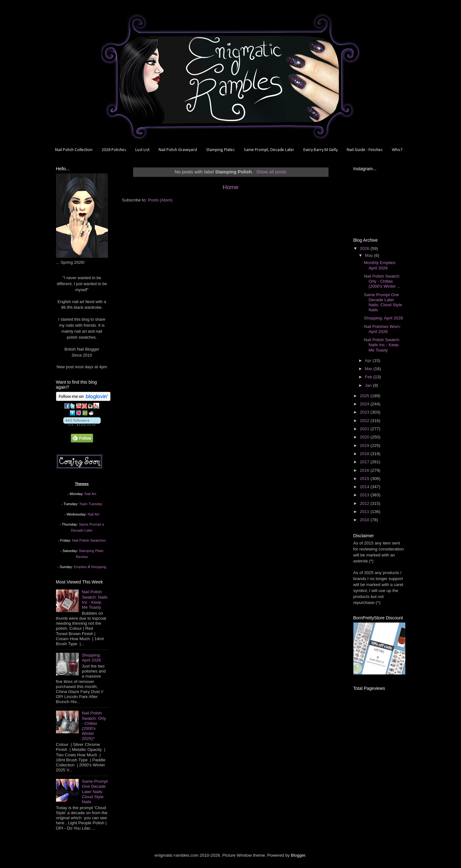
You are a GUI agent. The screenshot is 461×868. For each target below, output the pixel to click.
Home (230, 187)
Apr (369, 361)
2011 (365, 512)
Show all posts (271, 172)
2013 (365, 495)
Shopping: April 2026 (91, 658)
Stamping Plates (220, 150)
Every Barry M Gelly (320, 150)
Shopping (98, 567)
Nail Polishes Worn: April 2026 (382, 329)
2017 (365, 462)
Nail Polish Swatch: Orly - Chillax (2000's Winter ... (382, 281)
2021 (365, 429)
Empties (80, 567)
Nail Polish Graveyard (178, 150)
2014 (365, 487)
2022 (365, 421)
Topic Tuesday (91, 504)
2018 (365, 454)
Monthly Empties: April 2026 (380, 265)
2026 (365, 248)
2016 (365, 470)
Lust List (142, 150)
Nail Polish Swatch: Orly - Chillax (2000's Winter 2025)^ (94, 726)
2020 (365, 437)
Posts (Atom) (160, 200)
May (370, 255)
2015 (365, 479)
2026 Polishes (114, 150)
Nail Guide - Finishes (365, 150)
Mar (369, 369)
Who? (397, 150)
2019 (365, 445)
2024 (365, 404)
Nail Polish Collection (74, 150)
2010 (365, 520)
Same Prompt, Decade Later (269, 150)
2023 (365, 412)
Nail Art (90, 494)
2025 (365, 396)
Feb (369, 377)
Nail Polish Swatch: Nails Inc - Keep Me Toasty (95, 600)
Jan (369, 385)
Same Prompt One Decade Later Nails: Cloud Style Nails (95, 792)
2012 (365, 503)
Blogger (298, 855)
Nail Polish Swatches (89, 540)
